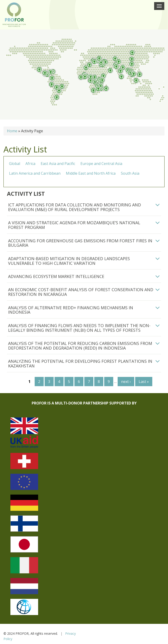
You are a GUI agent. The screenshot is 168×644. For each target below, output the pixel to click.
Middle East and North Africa (91, 173)
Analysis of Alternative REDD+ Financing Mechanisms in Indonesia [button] (71, 310)
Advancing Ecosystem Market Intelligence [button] (56, 276)
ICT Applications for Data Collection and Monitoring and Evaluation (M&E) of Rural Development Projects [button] (75, 207)
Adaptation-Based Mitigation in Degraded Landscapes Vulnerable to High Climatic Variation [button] (69, 261)
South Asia (130, 173)
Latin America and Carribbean (35, 173)
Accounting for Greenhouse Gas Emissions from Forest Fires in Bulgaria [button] (80, 243)
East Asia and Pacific (58, 164)
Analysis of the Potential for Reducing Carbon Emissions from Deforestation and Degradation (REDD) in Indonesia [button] (80, 346)
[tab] (84, 207)
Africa (30, 164)
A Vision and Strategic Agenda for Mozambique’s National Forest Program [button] (74, 225)
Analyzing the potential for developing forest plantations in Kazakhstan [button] (80, 363)
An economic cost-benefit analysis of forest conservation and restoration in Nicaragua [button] (81, 292)
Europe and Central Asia (101, 164)
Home (12, 131)
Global (15, 164)
